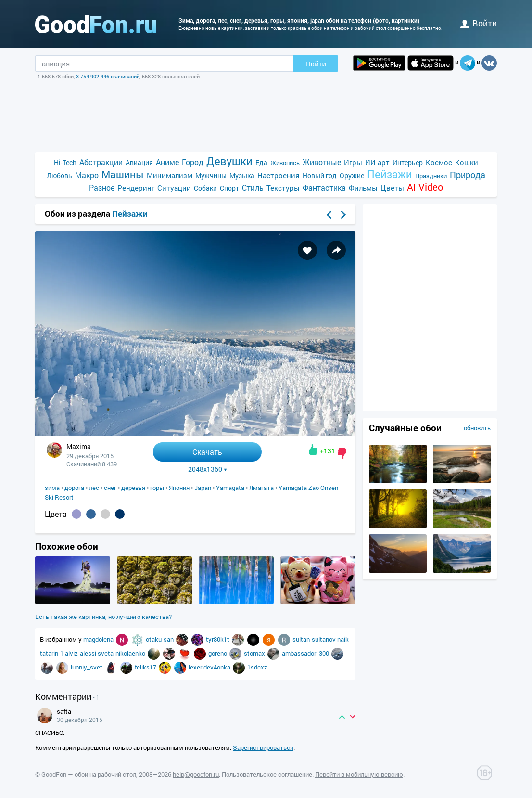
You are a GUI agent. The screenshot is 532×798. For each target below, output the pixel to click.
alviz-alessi (81, 653)
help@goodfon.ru (196, 774)
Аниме (167, 162)
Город (193, 162)
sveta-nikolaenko (122, 653)
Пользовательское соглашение (267, 774)
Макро (87, 175)
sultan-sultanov (315, 639)
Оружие (352, 175)
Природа (468, 175)
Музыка (242, 175)
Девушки (229, 161)
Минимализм (170, 175)
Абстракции (101, 162)
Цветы (392, 188)
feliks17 (146, 667)
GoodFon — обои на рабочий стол (89, 774)
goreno (218, 653)
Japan (203, 488)
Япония (179, 488)
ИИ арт (377, 162)
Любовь (59, 175)
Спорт (229, 188)
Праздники (431, 176)
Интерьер (408, 162)
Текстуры (283, 188)
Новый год (320, 175)
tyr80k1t (218, 639)
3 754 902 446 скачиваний (108, 76)
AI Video (425, 187)
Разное (102, 187)
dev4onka (218, 667)
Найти (316, 64)
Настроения (279, 175)
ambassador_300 (306, 653)
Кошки (467, 162)
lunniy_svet (87, 667)
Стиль (253, 187)
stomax (255, 653)
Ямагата (261, 488)
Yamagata (230, 488)
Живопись (285, 163)
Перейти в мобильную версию (359, 774)
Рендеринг (136, 188)
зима (52, 488)
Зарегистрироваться (263, 747)
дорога (74, 488)
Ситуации (174, 188)
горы (157, 488)
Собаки (205, 188)
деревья (133, 488)
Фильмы (363, 188)
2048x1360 (208, 469)
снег (110, 488)
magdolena (99, 639)
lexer (196, 667)
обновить (477, 428)
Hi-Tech (65, 162)
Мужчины (211, 175)
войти (479, 23)
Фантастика (324, 187)
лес (94, 488)
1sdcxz (257, 667)
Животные (322, 162)
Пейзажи (390, 174)
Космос (439, 162)
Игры (353, 162)
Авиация (139, 162)
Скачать (207, 452)
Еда (261, 162)
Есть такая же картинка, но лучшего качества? (103, 617)
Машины (123, 174)
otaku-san (160, 639)
